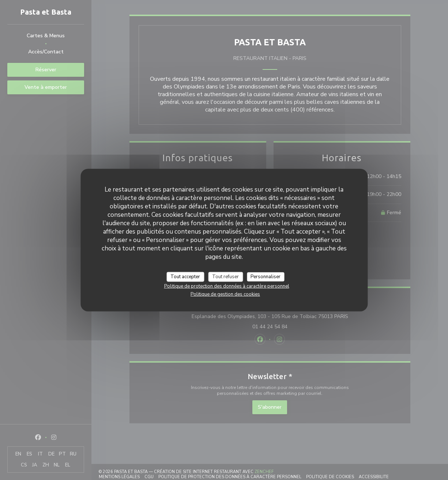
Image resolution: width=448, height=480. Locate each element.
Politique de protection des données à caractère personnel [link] (227, 286)
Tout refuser (225, 276)
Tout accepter (185, 276)
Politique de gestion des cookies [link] (225, 294)
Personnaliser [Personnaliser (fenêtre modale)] (266, 276)
